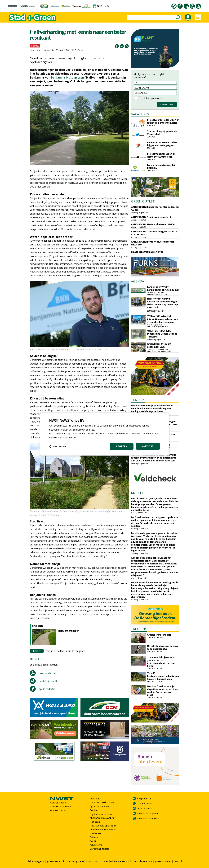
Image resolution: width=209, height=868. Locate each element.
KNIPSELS (138, 493)
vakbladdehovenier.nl (116, 861)
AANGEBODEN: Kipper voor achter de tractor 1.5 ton (155, 208)
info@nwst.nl (144, 798)
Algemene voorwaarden (103, 829)
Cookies (94, 841)
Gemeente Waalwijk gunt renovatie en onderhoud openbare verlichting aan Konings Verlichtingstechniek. (152, 408)
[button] (58, 446)
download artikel (48, 673)
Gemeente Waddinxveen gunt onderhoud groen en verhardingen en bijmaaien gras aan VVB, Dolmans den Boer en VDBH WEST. (154, 458)
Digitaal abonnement (101, 814)
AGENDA (138, 281)
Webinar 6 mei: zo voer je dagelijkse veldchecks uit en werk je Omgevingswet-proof (163, 691)
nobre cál (63, 179)
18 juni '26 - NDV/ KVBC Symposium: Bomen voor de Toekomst (162, 334)
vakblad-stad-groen (148, 813)
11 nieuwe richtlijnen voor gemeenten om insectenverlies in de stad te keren (163, 662)
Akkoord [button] (148, 446)
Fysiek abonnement (101, 806)
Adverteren (96, 845)
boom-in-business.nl (141, 861)
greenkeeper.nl (55, 861)
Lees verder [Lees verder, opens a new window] (70, 437)
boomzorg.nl (95, 861)
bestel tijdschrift (48, 681)
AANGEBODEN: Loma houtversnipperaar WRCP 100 (153, 243)
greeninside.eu (163, 861)
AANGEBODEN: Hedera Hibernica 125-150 (153, 224)
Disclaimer (96, 833)
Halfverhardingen (69, 631)
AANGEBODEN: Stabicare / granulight (151, 217)
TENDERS (138, 400)
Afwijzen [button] (122, 446)
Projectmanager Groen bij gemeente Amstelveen (161, 155)
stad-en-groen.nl (76, 861)
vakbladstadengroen (148, 818)
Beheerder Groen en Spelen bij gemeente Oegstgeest (162, 144)
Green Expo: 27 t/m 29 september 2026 (159, 345)
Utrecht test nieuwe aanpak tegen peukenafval (163, 647)
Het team (95, 822)
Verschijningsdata (100, 849)
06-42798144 (144, 808)
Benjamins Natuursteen (67, 77)
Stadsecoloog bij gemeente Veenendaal (162, 133)
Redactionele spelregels (103, 826)
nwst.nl (178, 861)
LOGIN (37, 651)
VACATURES (140, 114)
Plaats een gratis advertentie (147, 252)
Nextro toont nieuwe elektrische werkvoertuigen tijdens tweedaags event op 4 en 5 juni (162, 303)
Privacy (94, 837)
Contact (94, 810)
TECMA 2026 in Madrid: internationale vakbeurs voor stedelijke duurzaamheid (163, 319)
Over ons (95, 798)
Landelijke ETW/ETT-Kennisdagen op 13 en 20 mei (163, 288)
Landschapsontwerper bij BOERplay (161, 167)
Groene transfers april (159, 635)
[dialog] (105, 434)
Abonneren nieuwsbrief (103, 818)
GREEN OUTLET (143, 201)
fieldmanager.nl (36, 861)
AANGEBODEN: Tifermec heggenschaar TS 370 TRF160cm (154, 233)
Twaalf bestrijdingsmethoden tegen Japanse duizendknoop (163, 676)
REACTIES (37, 659)
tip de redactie (47, 689)
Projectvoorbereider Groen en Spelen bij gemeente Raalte (163, 121)
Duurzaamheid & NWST (103, 802)
